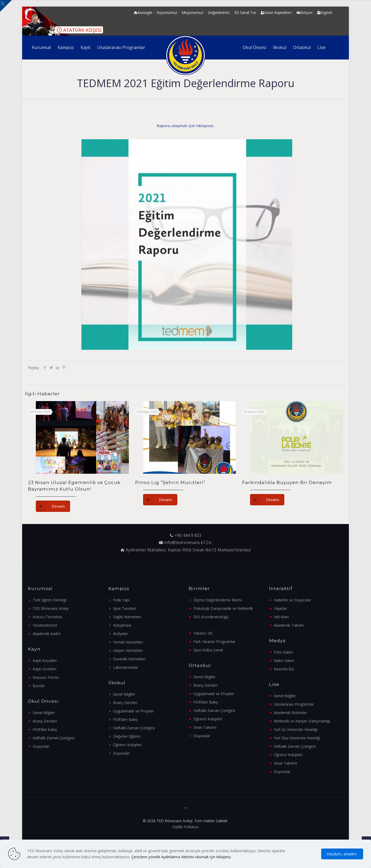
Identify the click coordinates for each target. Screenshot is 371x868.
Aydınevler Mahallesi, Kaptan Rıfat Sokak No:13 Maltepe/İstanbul (188, 550)
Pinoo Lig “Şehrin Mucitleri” (170, 482)
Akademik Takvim (289, 625)
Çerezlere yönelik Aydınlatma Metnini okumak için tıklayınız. (181, 857)
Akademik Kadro (47, 634)
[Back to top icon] (185, 808)
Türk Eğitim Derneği (50, 600)
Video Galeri (284, 660)
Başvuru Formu (46, 677)
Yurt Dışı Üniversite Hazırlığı (297, 738)
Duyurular (41, 746)
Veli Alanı (281, 617)
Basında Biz (284, 669)
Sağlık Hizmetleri (127, 617)
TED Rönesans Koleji (51, 608)
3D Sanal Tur (245, 13)
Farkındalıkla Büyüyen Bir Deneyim (287, 482)
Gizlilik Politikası (185, 827)
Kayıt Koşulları (45, 660)
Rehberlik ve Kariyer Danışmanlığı (302, 721)
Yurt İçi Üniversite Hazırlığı (296, 729)
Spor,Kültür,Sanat (208, 650)
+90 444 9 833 (188, 535)
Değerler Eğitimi (127, 736)
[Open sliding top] (6, 6)
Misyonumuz (192, 13)
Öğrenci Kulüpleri (127, 745)
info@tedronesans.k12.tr (188, 543)
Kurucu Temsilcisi (47, 617)
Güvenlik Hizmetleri (129, 659)
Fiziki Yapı (121, 600)
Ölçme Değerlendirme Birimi (218, 600)
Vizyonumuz (167, 13)
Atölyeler (121, 634)
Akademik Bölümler (290, 713)
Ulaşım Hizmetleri (128, 650)
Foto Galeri (283, 652)
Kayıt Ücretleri (45, 669)
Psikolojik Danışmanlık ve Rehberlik (223, 608)
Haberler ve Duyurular (292, 600)
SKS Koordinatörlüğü (211, 617)
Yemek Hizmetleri (128, 642)
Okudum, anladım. (342, 854)
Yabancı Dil (203, 633)
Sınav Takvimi (205, 727)
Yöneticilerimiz (45, 625)
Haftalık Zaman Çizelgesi (54, 738)
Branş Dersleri (45, 721)
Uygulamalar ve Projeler (133, 711)
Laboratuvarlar (126, 667)
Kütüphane (122, 625)
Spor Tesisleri (125, 608)
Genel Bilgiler (44, 713)
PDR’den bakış (45, 729)
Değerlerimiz (219, 13)
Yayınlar (280, 608)
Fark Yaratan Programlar (214, 642)
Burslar (39, 686)
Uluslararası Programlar (294, 704)
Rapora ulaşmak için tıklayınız (185, 126)
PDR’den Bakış (125, 719)
